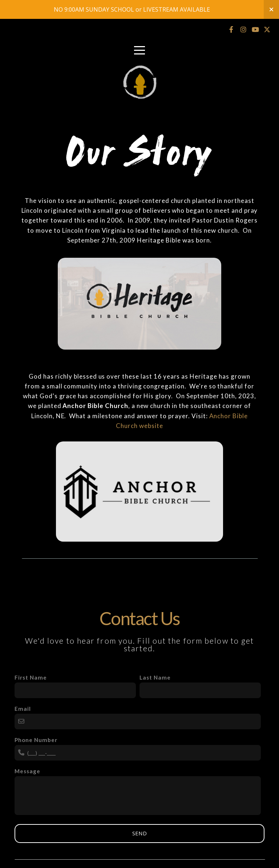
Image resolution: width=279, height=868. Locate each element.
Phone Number (36, 740)
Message (27, 771)
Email (23, 709)
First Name (31, 677)
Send (139, 833)
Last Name (155, 677)
